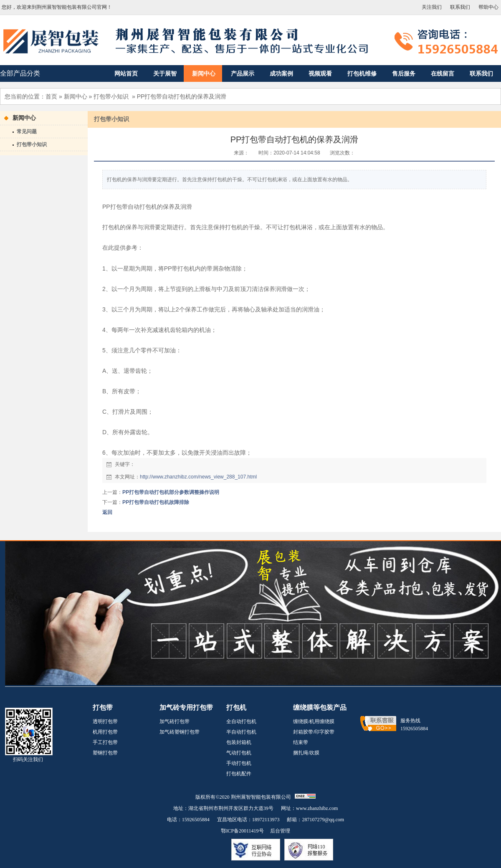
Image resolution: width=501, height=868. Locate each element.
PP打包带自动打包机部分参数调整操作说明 (171, 492)
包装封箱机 (239, 742)
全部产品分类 (20, 73)
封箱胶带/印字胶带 (314, 732)
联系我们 (460, 7)
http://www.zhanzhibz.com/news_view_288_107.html (198, 477)
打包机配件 (239, 774)
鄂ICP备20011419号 (242, 831)
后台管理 (280, 831)
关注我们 (432, 7)
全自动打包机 (241, 721)
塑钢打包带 (105, 753)
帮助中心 (488, 7)
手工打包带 (105, 742)
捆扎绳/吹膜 (306, 753)
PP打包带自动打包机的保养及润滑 (182, 96)
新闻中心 (76, 96)
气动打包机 (239, 753)
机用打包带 (105, 732)
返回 (107, 512)
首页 (51, 96)
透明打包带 (105, 721)
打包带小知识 (111, 96)
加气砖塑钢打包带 (180, 732)
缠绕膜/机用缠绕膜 (314, 721)
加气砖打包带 (175, 721)
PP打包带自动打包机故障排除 (156, 502)
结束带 (301, 742)
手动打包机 (239, 763)
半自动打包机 (241, 732)
